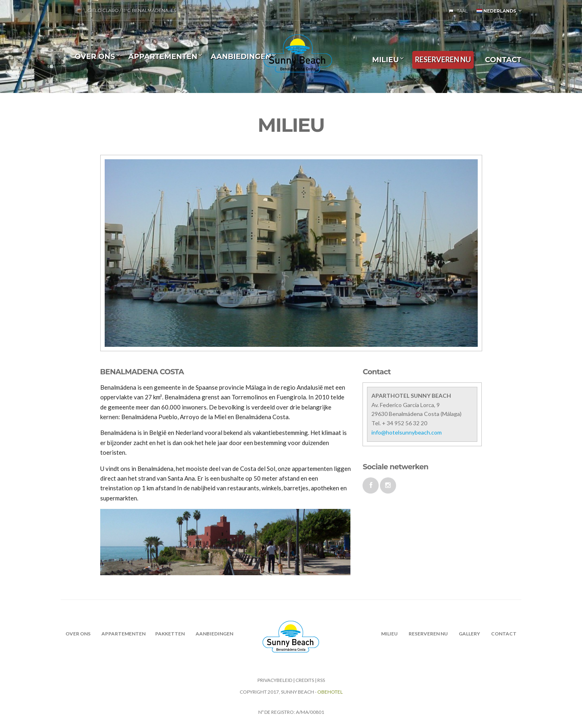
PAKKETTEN (170, 634)
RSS (321, 680)
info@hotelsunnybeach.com (407, 432)
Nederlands (496, 11)
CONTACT (503, 60)
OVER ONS (95, 57)
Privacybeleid (275, 680)
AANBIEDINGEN (214, 634)
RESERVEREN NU (443, 59)
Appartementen (163, 57)
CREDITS (305, 680)
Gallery (469, 634)
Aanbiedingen (241, 57)
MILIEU (386, 60)
